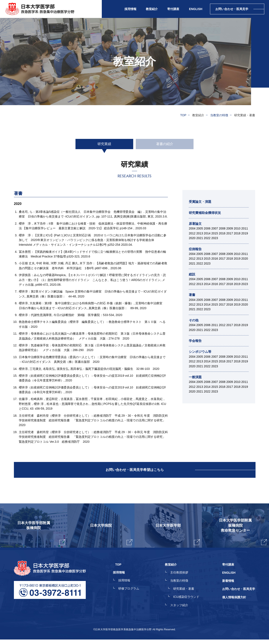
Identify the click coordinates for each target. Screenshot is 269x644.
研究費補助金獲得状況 (206, 213)
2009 (230, 228)
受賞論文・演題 (201, 202)
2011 (245, 228)
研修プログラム (133, 594)
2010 (237, 228)
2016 (222, 233)
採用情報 (129, 587)
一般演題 (196, 377)
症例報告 (196, 249)
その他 (194, 320)
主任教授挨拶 (182, 579)
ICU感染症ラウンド (189, 602)
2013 (200, 233)
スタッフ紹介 (182, 610)
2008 (222, 228)
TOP (183, 115)
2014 (207, 233)
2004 (192, 228)
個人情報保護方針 (234, 602)
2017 (230, 233)
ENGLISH (196, 9)
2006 (207, 228)
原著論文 (196, 224)
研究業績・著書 (186, 594)
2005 (200, 228)
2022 (207, 238)
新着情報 (228, 587)
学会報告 (196, 341)
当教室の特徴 (219, 115)
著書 (192, 295)
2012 (192, 233)
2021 (200, 238)
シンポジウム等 (201, 352)
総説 (192, 274)
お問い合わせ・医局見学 (239, 594)
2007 (215, 228)
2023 (215, 238)
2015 (215, 233)
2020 (192, 238)
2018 (237, 233)
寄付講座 (173, 9)
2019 (245, 233)
